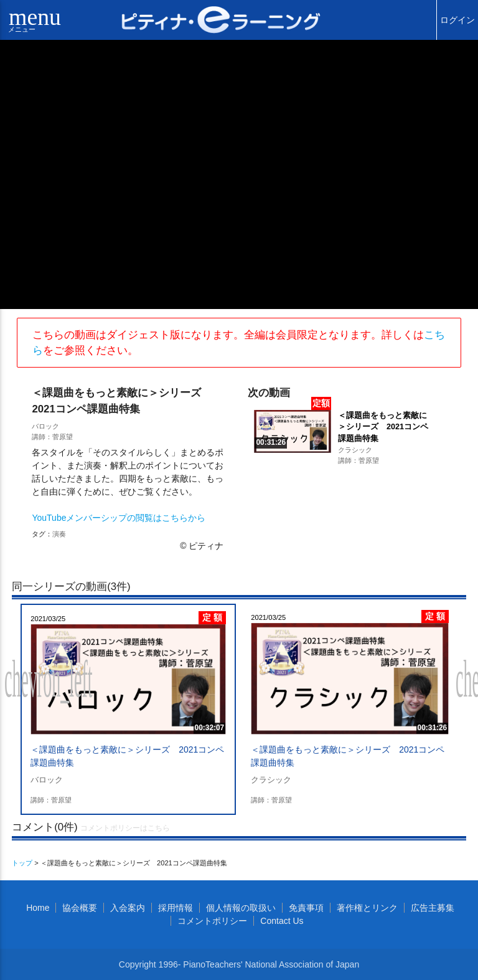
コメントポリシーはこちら (125, 828)
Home (38, 908)
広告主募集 (433, 908)
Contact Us (282, 921)
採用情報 (176, 908)
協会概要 (80, 908)
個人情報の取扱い (241, 908)
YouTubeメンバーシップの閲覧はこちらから (119, 518)
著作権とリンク (367, 908)
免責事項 (306, 908)
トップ (22, 863)
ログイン (457, 20)
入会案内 (128, 908)
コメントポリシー (212, 921)
